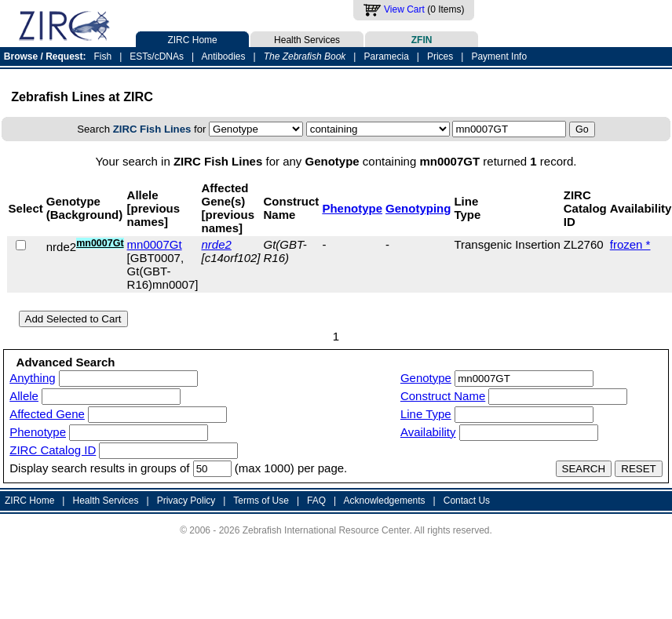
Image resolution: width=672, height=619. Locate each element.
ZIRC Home (192, 38)
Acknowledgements (385, 501)
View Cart (404, 9)
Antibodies (223, 56)
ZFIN (422, 38)
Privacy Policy (186, 501)
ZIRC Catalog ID (53, 450)
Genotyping (418, 208)
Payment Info (499, 56)
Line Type (426, 414)
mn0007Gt (155, 244)
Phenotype (352, 208)
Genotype (426, 378)
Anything (32, 378)
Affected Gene (47, 414)
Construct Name (443, 396)
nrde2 (216, 244)
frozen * (630, 244)
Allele (24, 396)
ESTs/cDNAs (157, 56)
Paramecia (386, 56)
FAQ (316, 501)
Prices (440, 56)
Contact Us (467, 501)
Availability (428, 432)
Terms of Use (261, 501)
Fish (103, 56)
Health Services (307, 38)
